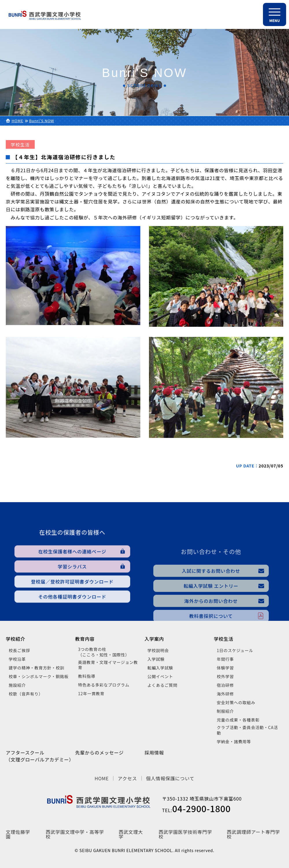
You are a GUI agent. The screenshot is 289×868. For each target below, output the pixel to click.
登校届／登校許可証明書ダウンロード (72, 617)
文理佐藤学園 (18, 834)
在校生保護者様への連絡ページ (72, 587)
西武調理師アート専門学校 (253, 834)
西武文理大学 (131, 834)
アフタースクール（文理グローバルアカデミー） (40, 756)
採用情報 (154, 753)
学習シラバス (72, 602)
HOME (18, 121)
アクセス (127, 778)
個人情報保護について (170, 778)
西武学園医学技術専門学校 (185, 834)
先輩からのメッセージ (100, 753)
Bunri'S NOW (42, 121)
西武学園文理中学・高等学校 (75, 834)
